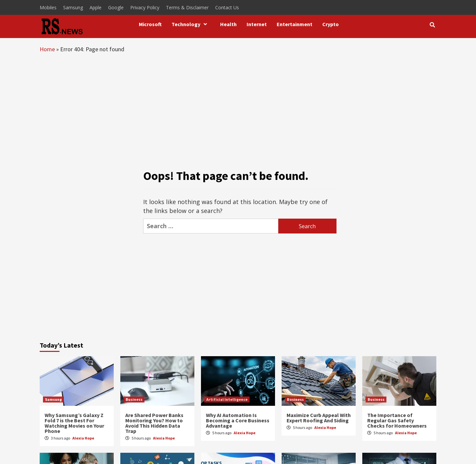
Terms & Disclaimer (187, 7)
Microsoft (150, 24)
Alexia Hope (83, 438)
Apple (96, 7)
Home (47, 49)
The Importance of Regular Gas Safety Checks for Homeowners (397, 420)
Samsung (73, 7)
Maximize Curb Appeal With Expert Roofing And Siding (319, 418)
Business (134, 399)
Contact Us (227, 7)
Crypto (331, 24)
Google (116, 7)
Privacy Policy (145, 7)
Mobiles (48, 7)
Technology (191, 24)
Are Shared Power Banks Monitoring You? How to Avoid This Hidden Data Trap (154, 423)
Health (228, 24)
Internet (257, 24)
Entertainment (295, 24)
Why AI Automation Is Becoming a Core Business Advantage (238, 420)
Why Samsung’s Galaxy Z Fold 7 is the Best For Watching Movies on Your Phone (74, 423)
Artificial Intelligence (227, 399)
